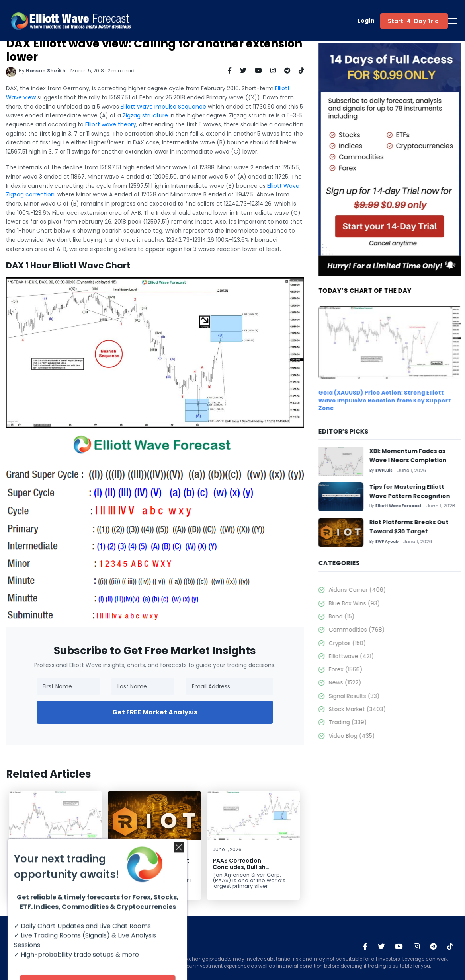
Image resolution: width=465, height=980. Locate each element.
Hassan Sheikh (36, 71)
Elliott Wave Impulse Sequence (153, 107)
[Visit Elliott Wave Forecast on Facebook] (365, 947)
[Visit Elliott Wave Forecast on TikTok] (450, 947)
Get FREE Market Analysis (145, 712)
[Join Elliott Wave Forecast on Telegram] (433, 947)
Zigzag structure (135, 115)
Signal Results (379, 696)
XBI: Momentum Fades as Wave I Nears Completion (41, 864)
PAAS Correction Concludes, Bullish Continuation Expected (236, 867)
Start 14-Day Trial (414, 21)
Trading (372, 722)
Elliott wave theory (101, 124)
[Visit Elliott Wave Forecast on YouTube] (399, 947)
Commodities (381, 630)
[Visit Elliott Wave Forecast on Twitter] (381, 947)
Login (366, 21)
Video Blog (376, 736)
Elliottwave (376, 656)
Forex (370, 669)
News (369, 682)
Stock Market (382, 709)
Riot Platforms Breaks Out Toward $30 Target (142, 864)
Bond (366, 616)
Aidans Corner (382, 590)
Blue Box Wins (379, 603)
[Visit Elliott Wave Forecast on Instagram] (417, 947)
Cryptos (372, 643)
